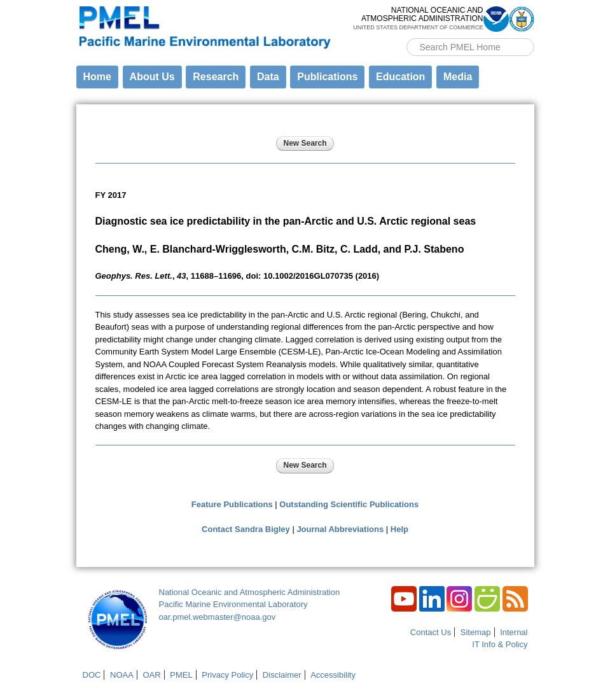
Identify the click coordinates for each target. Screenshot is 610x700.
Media (458, 77)
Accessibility (333, 675)
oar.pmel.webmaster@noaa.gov (218, 617)
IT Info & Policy (500, 644)
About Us (152, 77)
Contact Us (431, 632)
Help (399, 529)
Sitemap (476, 632)
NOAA (122, 675)
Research (216, 77)
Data (268, 77)
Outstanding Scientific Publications (349, 504)
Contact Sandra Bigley (246, 529)
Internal (514, 632)
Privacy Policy (227, 675)
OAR (151, 675)
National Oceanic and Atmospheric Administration (250, 592)
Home (97, 77)
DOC (92, 675)
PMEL (181, 675)
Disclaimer (282, 675)
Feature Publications (232, 504)
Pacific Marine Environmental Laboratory (233, 604)
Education (400, 77)
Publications (327, 77)
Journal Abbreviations (340, 529)
